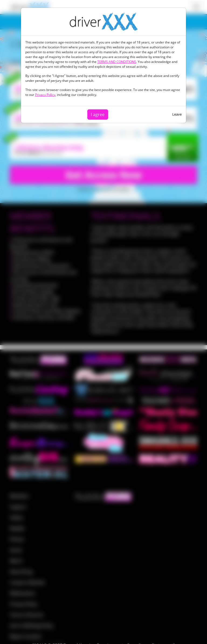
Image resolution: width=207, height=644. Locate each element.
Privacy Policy (45, 95)
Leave (177, 114)
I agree (98, 114)
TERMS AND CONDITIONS (117, 62)
